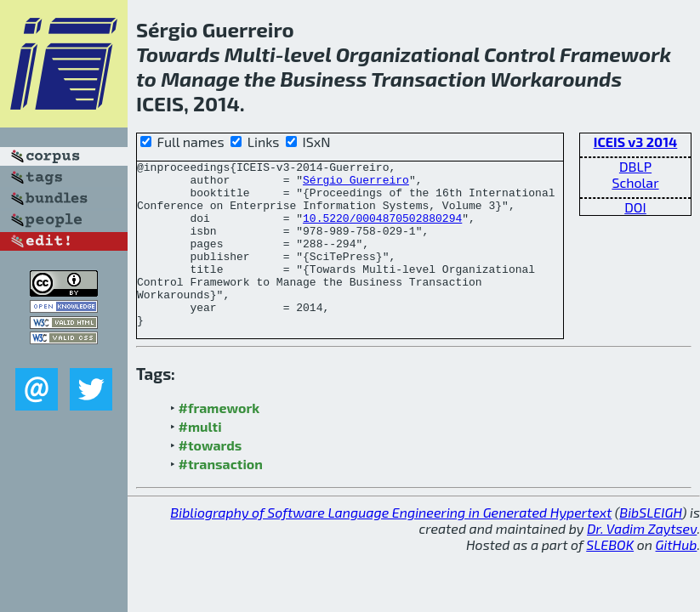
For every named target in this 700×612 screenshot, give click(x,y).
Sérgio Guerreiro (356, 184)
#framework (219, 441)
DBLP (635, 166)
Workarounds (556, 79)
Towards (178, 54)
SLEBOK (610, 578)
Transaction (429, 79)
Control (520, 54)
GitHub (677, 578)
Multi (250, 54)
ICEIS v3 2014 (636, 142)
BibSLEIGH (650, 545)
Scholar (635, 182)
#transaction (221, 497)
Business (323, 79)
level (308, 54)
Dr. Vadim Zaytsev (642, 561)
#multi (200, 459)
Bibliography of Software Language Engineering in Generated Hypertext (391, 545)
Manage (200, 79)
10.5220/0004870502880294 (382, 230)
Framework (615, 54)
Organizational (408, 54)
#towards (211, 478)
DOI (635, 207)
